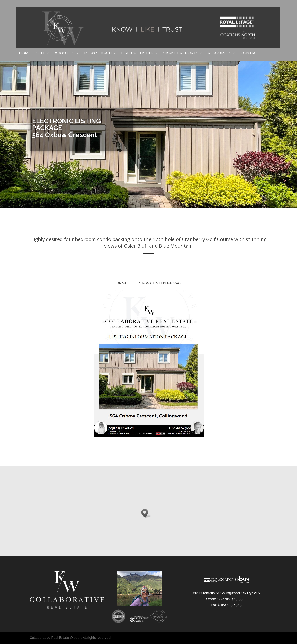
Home (25, 53)
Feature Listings (139, 53)
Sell (41, 53)
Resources (219, 53)
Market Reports (180, 53)
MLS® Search (98, 53)
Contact (250, 53)
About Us (65, 53)
